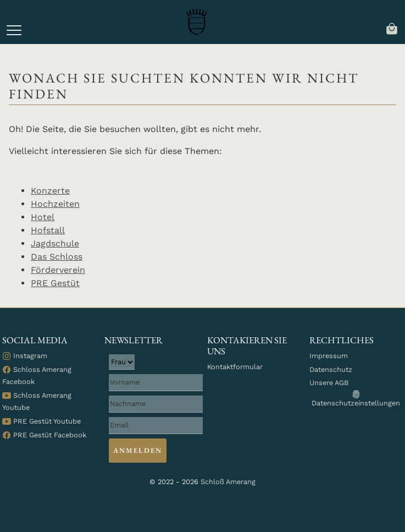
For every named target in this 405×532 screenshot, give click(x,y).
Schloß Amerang (228, 482)
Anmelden (137, 450)
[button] (14, 30)
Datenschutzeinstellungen (356, 399)
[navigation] (392, 28)
